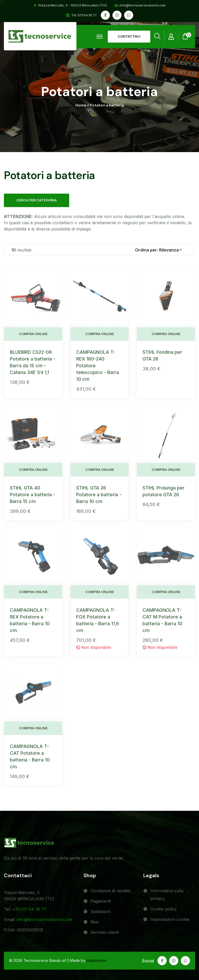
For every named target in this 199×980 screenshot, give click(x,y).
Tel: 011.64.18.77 (84, 15)
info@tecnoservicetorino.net (143, 5)
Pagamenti (101, 901)
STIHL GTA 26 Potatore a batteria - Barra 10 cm (99, 498)
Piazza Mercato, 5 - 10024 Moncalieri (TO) (73, 5)
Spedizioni (100, 911)
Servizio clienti (105, 932)
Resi (94, 922)
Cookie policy (164, 909)
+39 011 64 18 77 (29, 909)
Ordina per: (157, 250)
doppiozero (97, 960)
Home (81, 105)
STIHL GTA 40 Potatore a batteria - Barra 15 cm (33, 498)
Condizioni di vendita (110, 891)
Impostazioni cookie (170, 919)
